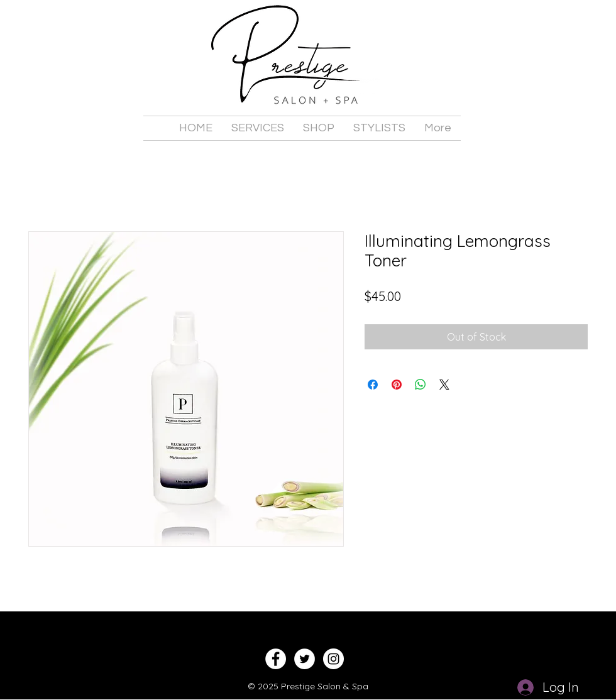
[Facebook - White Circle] (276, 659)
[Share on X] (444, 385)
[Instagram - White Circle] (333, 659)
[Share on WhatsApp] (421, 385)
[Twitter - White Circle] (305, 659)
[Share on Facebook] (373, 385)
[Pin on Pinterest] (397, 385)
